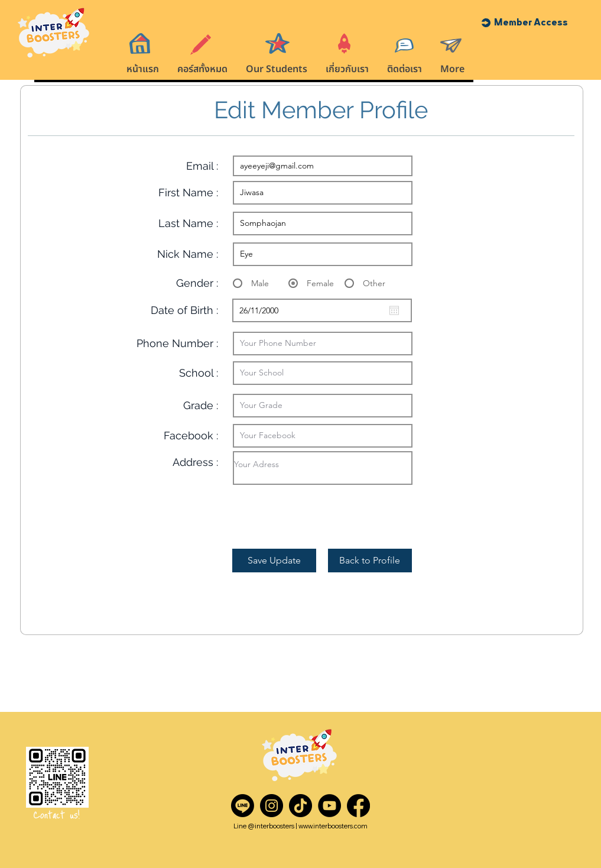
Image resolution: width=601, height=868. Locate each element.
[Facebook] (358, 806)
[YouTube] (329, 806)
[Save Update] (274, 561)
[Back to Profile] (370, 561)
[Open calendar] (394, 310)
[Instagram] (272, 806)
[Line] (243, 806)
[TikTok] (300, 806)
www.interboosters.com (333, 826)
